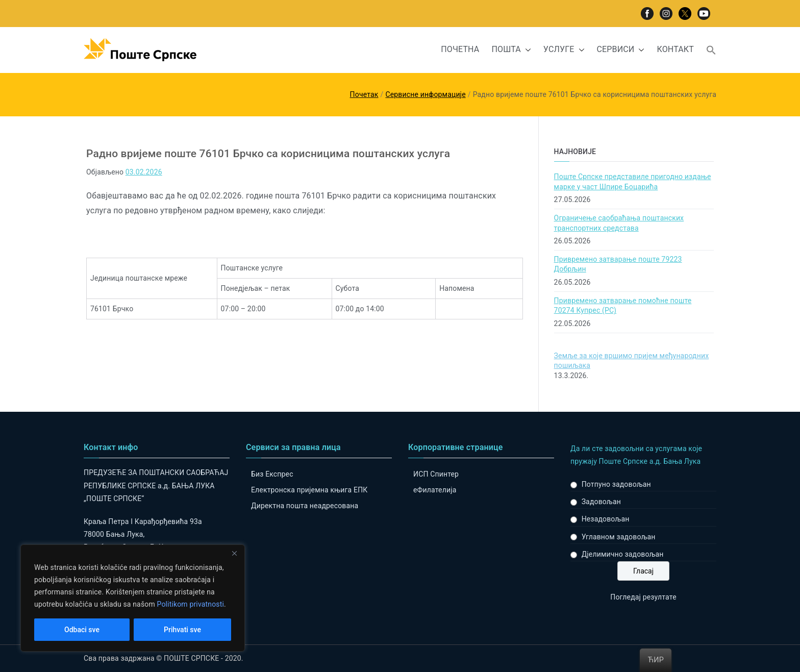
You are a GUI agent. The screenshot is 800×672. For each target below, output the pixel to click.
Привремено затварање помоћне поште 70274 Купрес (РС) (623, 306)
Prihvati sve (182, 630)
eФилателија (435, 490)
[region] (133, 598)
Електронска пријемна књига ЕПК (309, 490)
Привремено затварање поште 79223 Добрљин (618, 264)
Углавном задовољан (619, 537)
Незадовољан (606, 519)
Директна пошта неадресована (305, 506)
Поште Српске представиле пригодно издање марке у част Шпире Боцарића (633, 182)
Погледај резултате (643, 597)
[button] (526, 50)
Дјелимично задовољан (623, 554)
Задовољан (601, 502)
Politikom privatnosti (190, 604)
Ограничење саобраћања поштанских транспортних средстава (619, 223)
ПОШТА (511, 50)
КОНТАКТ (675, 49)
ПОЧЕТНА (460, 49)
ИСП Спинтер (436, 474)
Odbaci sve (82, 630)
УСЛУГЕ (564, 50)
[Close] (234, 553)
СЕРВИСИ (621, 50)
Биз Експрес (272, 474)
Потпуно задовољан (616, 484)
